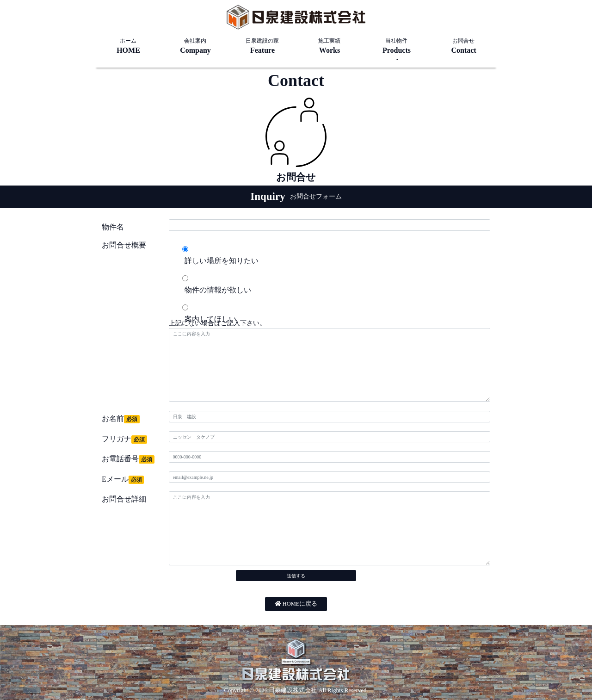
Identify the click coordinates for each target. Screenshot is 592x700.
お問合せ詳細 (124, 499)
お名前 (121, 419)
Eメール (123, 480)
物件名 (113, 227)
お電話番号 (128, 459)
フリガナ (124, 439)
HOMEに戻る (296, 604)
